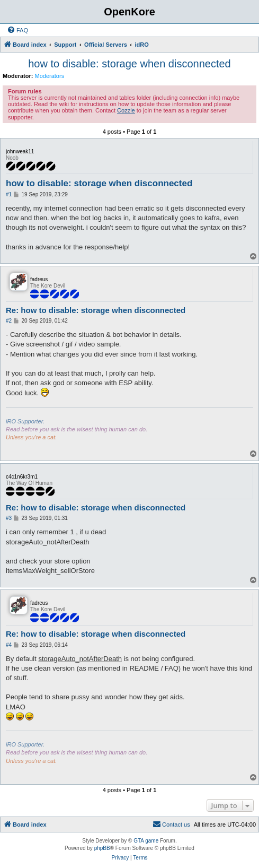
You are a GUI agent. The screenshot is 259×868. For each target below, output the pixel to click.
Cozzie (126, 110)
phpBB (102, 848)
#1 (9, 194)
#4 (9, 645)
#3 (9, 518)
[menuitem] (17, 30)
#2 (9, 321)
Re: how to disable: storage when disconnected (96, 310)
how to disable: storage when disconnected (129, 64)
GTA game (146, 841)
